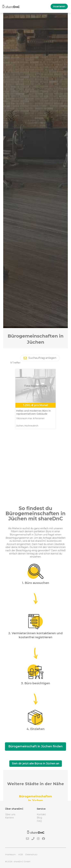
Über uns (10, 814)
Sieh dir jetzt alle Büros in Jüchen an (36, 764)
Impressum (10, 854)
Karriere (9, 818)
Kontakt (41, 814)
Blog (39, 818)
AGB (21, 854)
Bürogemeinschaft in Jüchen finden (35, 746)
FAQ (39, 821)
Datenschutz (31, 854)
